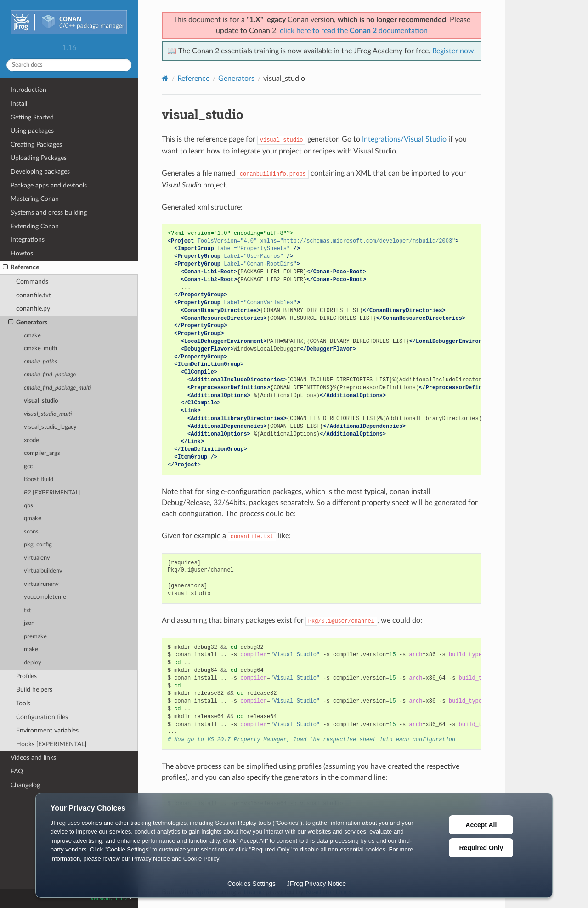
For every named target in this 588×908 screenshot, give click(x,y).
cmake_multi (40, 349)
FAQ (17, 771)
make (31, 650)
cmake (32, 336)
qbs (28, 506)
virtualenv (37, 558)
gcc (28, 467)
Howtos (22, 253)
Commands (32, 281)
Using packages (32, 131)
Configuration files (42, 717)
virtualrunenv (41, 584)
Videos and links (33, 758)
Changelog (25, 785)
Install (19, 104)
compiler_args (42, 453)
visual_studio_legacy (50, 427)
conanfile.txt (34, 295)
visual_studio (41, 401)
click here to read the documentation (354, 31)
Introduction (28, 90)
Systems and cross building (49, 213)
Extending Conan (35, 226)
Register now (453, 51)
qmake (33, 519)
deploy (33, 663)
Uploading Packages (39, 158)
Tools (23, 703)
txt (28, 610)
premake (35, 637)
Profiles (26, 676)
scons (31, 532)
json (29, 623)
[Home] (165, 78)
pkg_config (38, 545)
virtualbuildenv (43, 571)
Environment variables (47, 730)
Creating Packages (36, 145)
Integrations (28, 240)
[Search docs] (69, 65)
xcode (31, 440)
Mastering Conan (35, 199)
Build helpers (34, 690)
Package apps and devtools (49, 185)
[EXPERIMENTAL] (52, 493)
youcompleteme (45, 597)
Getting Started (32, 117)
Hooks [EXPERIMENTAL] (51, 744)
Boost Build (39, 480)
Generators (28, 323)
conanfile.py (33, 309)
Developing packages (40, 172)
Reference (21, 267)
